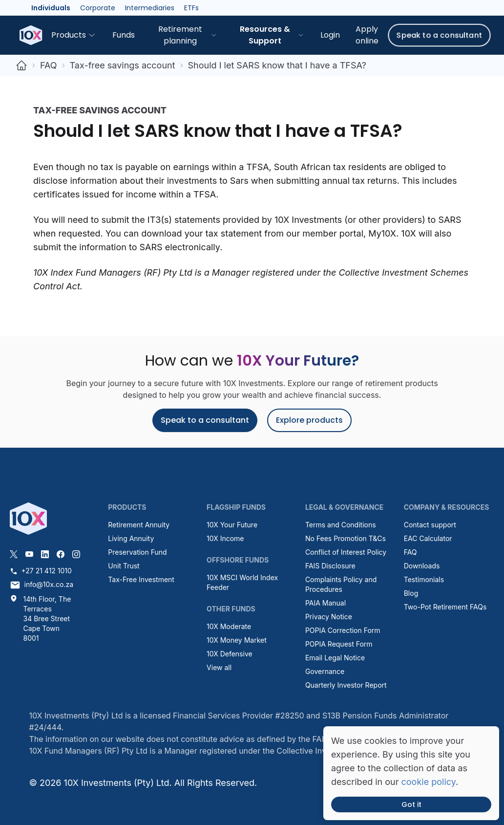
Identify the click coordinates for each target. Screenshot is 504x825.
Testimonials (424, 579)
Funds (124, 35)
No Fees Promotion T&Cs (346, 538)
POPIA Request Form (339, 644)
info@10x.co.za (42, 585)
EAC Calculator (428, 538)
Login (330, 35)
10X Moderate (229, 626)
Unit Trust (124, 566)
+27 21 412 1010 (41, 571)
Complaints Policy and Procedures (341, 584)
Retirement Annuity (139, 525)
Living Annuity (131, 538)
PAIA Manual (325, 603)
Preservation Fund (137, 552)
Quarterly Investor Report (346, 685)
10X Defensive (230, 654)
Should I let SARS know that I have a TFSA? (277, 65)
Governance (325, 671)
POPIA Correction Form (343, 630)
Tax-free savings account (123, 65)
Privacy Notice (329, 617)
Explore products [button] (309, 420)
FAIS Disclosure (330, 566)
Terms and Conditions (341, 525)
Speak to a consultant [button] (439, 35)
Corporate (98, 8)
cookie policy (429, 782)
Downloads (422, 566)
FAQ (49, 65)
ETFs (191, 8)
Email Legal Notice (335, 658)
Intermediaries (150, 8)
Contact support (430, 525)
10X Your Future (232, 525)
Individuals (51, 8)
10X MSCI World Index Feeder (242, 582)
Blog (411, 593)
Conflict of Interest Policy (346, 552)
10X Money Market (237, 640)
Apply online (367, 35)
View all (219, 667)
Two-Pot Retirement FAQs (445, 607)
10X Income (225, 538)
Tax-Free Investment (141, 579)
